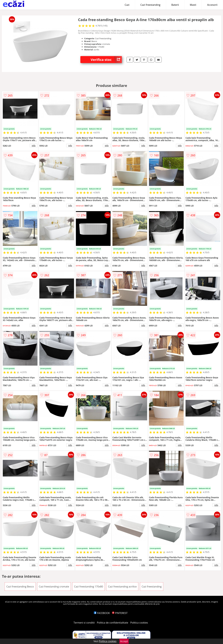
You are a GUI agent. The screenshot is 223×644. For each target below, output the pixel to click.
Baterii (175, 5)
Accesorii (212, 5)
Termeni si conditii (84, 623)
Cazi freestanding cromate (54, 587)
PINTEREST (120, 613)
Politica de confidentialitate (113, 623)
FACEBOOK (102, 613)
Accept (124, 641)
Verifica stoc (106, 60)
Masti (193, 5)
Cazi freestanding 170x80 (89, 587)
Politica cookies (139, 623)
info (34, 145)
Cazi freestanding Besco (20, 587)
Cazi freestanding (150, 5)
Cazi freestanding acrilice (122, 587)
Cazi (127, 5)
